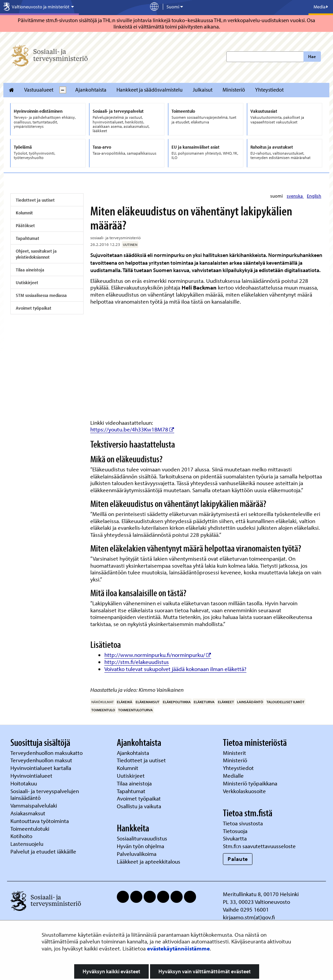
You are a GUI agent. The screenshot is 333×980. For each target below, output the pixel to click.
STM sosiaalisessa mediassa (41, 295)
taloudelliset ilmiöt (286, 702)
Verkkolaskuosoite (245, 791)
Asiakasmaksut (28, 813)
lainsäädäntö (250, 702)
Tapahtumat (28, 238)
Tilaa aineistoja (30, 270)
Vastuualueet (39, 90)
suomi (277, 196)
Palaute (238, 859)
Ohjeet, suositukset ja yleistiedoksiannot (36, 254)
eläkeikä (125, 702)
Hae (312, 56)
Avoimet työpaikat (34, 308)
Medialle (234, 776)
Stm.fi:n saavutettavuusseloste (259, 846)
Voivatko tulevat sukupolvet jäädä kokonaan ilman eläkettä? (175, 669)
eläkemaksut (148, 702)
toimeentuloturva (135, 710)
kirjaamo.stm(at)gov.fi (249, 917)
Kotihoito (21, 836)
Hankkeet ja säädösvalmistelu (150, 90)
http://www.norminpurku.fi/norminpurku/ (158, 655)
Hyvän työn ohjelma (140, 846)
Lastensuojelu (28, 844)
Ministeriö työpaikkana (251, 783)
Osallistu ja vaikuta (139, 806)
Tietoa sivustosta (243, 823)
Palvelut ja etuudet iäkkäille (43, 851)
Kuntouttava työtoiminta (40, 821)
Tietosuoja (235, 831)
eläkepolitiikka (177, 702)
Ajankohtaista (91, 90)
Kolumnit (24, 213)
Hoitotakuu (24, 783)
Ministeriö (234, 90)
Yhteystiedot (269, 90)
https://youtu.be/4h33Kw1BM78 (132, 429)
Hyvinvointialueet (32, 776)
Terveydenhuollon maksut (42, 760)
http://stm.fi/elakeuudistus (137, 662)
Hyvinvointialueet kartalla (41, 768)
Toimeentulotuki (31, 829)
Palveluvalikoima (137, 854)
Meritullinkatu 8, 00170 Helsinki (261, 894)
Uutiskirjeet (27, 282)
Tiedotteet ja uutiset (35, 200)
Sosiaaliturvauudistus (142, 838)
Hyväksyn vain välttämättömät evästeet (205, 971)
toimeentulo (103, 710)
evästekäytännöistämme (178, 948)
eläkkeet (226, 702)
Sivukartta (235, 838)
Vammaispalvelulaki (34, 805)
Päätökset (25, 225)
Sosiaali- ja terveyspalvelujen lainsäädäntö (45, 794)
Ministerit (235, 753)
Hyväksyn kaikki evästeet (111, 971)
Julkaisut (203, 90)
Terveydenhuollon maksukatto (47, 753)
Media (321, 7)
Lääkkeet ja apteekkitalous (149, 861)
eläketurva (204, 702)
